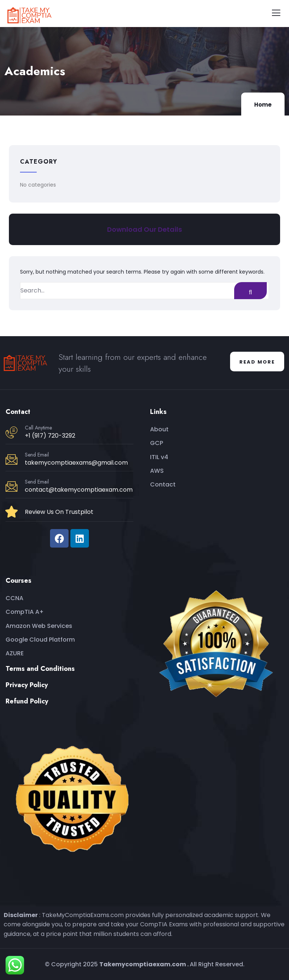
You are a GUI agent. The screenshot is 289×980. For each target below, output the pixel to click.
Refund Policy (27, 701)
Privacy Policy (27, 685)
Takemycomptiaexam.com (143, 964)
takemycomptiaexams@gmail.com (76, 463)
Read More (257, 362)
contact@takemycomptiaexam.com (79, 490)
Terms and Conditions (40, 669)
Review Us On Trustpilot (59, 512)
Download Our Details (144, 229)
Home (263, 105)
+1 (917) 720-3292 (50, 436)
